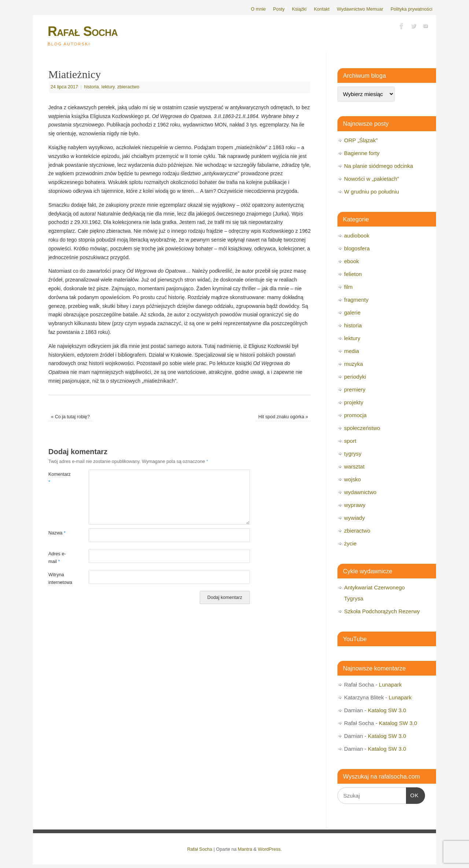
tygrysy (353, 454)
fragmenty (356, 300)
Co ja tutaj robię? (70, 417)
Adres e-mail (57, 558)
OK (413, 794)
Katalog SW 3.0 (387, 710)
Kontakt (322, 9)
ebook (352, 261)
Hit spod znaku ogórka (283, 417)
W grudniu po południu (372, 192)
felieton (353, 274)
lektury (108, 87)
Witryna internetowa (58, 579)
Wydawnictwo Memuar (360, 9)
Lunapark (390, 685)
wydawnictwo (360, 492)
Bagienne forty (362, 153)
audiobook (357, 236)
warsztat (354, 466)
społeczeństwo (362, 428)
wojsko (352, 479)
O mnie (258, 9)
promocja (355, 415)
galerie (352, 312)
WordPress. (270, 849)
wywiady (354, 518)
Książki (299, 9)
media (352, 351)
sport (350, 441)
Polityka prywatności (411, 9)
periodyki (355, 377)
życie (350, 543)
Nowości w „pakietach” (372, 179)
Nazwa (57, 533)
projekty (354, 402)
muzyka (354, 364)
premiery (355, 389)
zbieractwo (128, 87)
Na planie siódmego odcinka (378, 166)
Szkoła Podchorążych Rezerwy (382, 611)
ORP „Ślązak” (361, 140)
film (348, 287)
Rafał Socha (83, 31)
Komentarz (58, 478)
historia (91, 87)
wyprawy (355, 505)
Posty (279, 9)
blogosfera (357, 248)
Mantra (245, 849)
